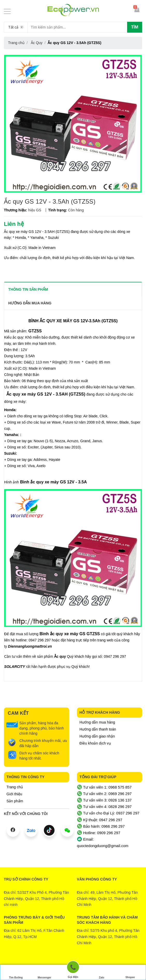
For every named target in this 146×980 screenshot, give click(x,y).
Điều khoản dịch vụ (95, 743)
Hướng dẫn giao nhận (97, 736)
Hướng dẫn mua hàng (97, 722)
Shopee (130, 972)
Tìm (135, 27)
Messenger (44, 972)
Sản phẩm (15, 801)
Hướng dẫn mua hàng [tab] (30, 303)
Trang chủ (15, 787)
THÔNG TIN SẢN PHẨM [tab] (28, 289)
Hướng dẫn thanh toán (98, 729)
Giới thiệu (14, 794)
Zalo (101, 972)
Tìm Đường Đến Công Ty (16, 973)
